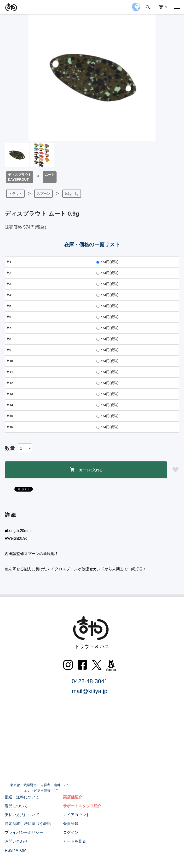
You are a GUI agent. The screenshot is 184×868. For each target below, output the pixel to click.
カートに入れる (86, 470)
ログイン (71, 832)
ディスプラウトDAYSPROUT (20, 177)
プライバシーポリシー (24, 832)
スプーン (43, 194)
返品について (16, 806)
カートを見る (75, 841)
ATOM (21, 850)
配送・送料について (22, 797)
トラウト (15, 194)
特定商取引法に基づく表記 (28, 824)
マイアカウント (76, 815)
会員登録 (71, 824)
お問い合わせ (16, 841)
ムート (50, 175)
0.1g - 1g (72, 194)
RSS (9, 850)
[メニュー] (177, 7)
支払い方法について (22, 815)
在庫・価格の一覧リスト (92, 244)
